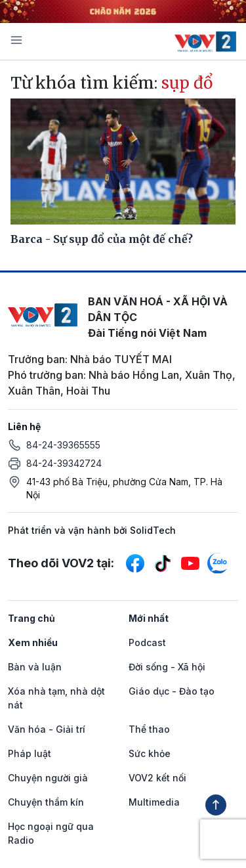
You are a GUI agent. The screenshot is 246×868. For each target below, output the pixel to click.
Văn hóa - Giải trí (47, 729)
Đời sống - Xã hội (167, 667)
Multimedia (154, 802)
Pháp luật (30, 753)
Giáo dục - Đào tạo (172, 691)
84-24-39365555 (63, 445)
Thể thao (149, 729)
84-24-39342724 (64, 463)
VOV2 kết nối (157, 778)
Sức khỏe (150, 753)
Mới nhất (149, 618)
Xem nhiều (33, 642)
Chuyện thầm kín (46, 802)
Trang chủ (31, 618)
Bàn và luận (35, 667)
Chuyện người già (48, 778)
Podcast (147, 642)
